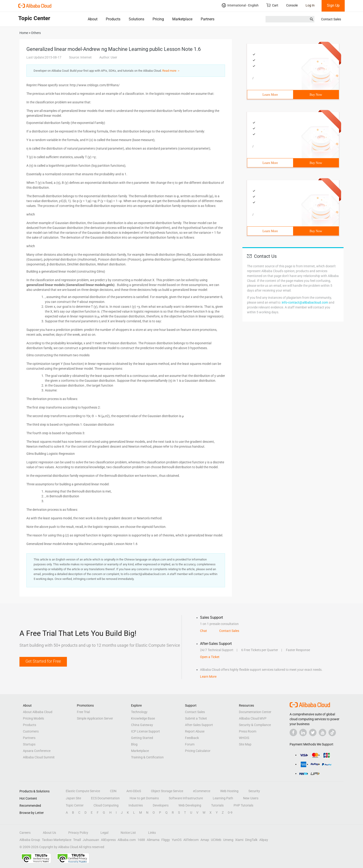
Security (254, 791)
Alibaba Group (30, 840)
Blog (134, 744)
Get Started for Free (43, 661)
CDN (113, 791)
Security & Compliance (255, 725)
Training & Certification (147, 757)
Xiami (239, 840)
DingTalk (251, 840)
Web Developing (190, 805)
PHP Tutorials (243, 805)
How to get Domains (144, 798)
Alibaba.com (127, 840)
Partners (208, 19)
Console (292, 5)
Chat (203, 631)
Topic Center (75, 805)
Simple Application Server (95, 718)
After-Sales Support (199, 725)
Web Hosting (229, 791)
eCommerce (202, 791)
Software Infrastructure (186, 798)
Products (113, 19)
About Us (49, 833)
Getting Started (142, 738)
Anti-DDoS (134, 791)
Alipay (264, 840)
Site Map (245, 744)
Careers (25, 833)
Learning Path (223, 798)
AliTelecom (191, 840)
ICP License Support (146, 731)
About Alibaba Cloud (38, 712)
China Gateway (142, 725)
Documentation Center (255, 712)
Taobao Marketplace (57, 840)
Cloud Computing (106, 805)
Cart (272, 5)
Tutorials (217, 805)
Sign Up (333, 5)
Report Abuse (195, 731)
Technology (139, 712)
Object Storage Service (167, 791)
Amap (205, 840)
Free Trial (83, 712)
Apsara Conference (37, 751)
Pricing (158, 19)
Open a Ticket (210, 657)
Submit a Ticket (196, 718)
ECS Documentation (105, 798)
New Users (251, 798)
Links (152, 833)
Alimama (153, 840)
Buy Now (316, 95)
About (93, 19)
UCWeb (216, 840)
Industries (136, 805)
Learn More (270, 95)
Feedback (192, 738)
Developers (161, 805)
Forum (190, 744)
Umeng (228, 840)
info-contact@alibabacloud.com (305, 302)
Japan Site (73, 798)
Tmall (77, 840)
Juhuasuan (91, 840)
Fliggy (166, 840)
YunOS (177, 840)
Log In (310, 5)
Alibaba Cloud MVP (253, 718)
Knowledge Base (143, 718)
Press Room (248, 731)
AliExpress (108, 840)
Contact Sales (331, 19)
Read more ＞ (171, 71)
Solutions (136, 19)
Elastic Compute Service (83, 791)
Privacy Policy (78, 833)
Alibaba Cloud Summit (39, 757)
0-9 (230, 813)
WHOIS (244, 738)
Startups (29, 744)
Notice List (128, 833)
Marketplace (182, 19)
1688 (141, 840)
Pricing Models (33, 718)
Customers (31, 731)
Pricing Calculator (198, 751)
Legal (104, 833)
